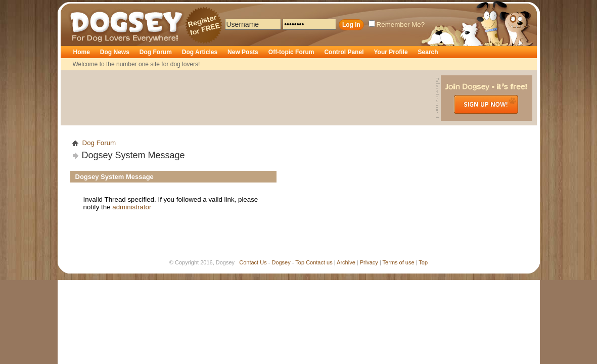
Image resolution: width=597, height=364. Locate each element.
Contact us (319, 262)
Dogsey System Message (133, 155)
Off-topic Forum (291, 52)
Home (82, 52)
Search (428, 52)
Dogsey (82, 8)
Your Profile (391, 52)
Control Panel (344, 52)
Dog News (115, 52)
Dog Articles (200, 52)
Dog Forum (156, 52)
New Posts (243, 52)
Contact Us (253, 262)
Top (300, 262)
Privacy (369, 262)
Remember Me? (397, 25)
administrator (132, 207)
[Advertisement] (249, 98)
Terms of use (399, 262)
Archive (346, 262)
